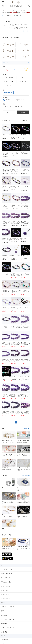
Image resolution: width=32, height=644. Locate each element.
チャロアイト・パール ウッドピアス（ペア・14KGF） (25, 309)
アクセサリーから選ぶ (7, 569)
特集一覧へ (27, 429)
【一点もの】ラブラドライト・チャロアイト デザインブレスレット (6, 326)
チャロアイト (8, 93)
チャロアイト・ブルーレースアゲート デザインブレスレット (6, 309)
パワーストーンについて (8, 607)
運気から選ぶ (5, 595)
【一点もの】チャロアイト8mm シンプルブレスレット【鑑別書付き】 (26, 343)
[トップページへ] (16, 4)
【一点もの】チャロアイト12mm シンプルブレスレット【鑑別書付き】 (26, 205)
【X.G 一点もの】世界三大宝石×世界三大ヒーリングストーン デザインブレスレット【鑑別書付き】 (6, 379)
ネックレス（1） (23, 45)
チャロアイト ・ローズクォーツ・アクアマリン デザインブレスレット (6, 205)
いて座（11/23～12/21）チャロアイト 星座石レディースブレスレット (16, 171)
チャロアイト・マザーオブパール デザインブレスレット (6, 188)
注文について (5, 615)
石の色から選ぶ (6, 586)
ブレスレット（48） (8, 45)
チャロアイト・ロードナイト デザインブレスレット (16, 205)
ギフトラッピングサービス (9, 628)
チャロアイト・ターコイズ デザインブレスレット (26, 274)
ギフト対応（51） (9, 82)
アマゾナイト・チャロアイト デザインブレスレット (26, 292)
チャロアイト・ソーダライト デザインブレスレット (26, 171)
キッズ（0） (25, 70)
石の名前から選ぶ (6, 582)
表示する (7, 100)
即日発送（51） (23, 82)
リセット (9, 112)
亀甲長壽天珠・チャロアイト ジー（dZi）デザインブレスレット (6, 257)
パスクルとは (5, 640)
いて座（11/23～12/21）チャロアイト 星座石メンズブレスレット (6, 171)
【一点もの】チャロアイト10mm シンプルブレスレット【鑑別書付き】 (16, 222)
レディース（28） (7, 70)
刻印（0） (9, 86)
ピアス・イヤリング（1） (8, 51)
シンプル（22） (23, 78)
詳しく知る (26, 31)
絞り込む (16, 63)
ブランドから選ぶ (6, 578)
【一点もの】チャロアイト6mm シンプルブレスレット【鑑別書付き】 (6, 343)
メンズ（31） (16, 70)
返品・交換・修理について (9, 619)
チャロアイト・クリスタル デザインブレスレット (26, 188)
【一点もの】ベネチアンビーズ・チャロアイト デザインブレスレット (16, 274)
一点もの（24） (9, 78)
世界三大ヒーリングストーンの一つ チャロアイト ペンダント (16, 257)
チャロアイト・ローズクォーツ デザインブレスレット (6, 292)
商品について (5, 611)
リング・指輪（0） (23, 51)
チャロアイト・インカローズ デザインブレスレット (16, 309)
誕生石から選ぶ (6, 590)
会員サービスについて (7, 624)
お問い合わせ (5, 632)
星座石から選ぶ (6, 599)
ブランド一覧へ (26, 476)
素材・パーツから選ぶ (7, 574)
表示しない (21, 100)
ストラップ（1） (23, 57)
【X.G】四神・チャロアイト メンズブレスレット (25, 136)
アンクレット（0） (8, 57)
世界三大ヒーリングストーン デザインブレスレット (6, 136)
